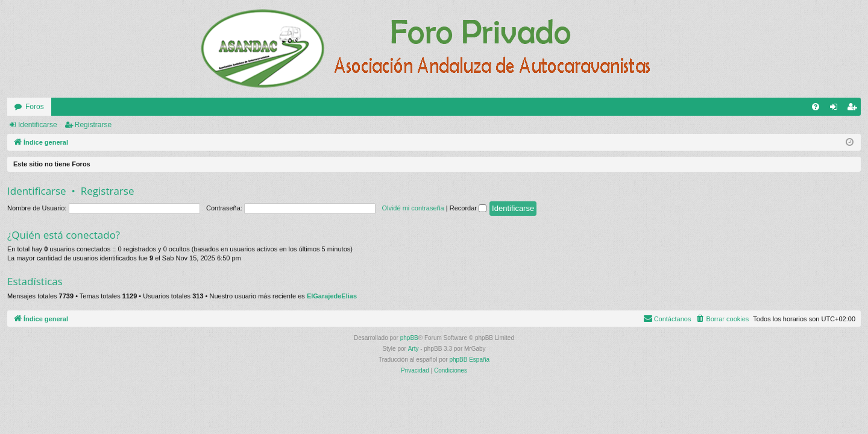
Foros (35, 107)
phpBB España (469, 360)
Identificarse (38, 125)
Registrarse (93, 125)
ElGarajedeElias (332, 296)
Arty (414, 349)
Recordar (468, 208)
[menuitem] (816, 107)
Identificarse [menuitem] (836, 109)
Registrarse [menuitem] (854, 109)
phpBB (409, 338)
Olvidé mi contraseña (413, 208)
